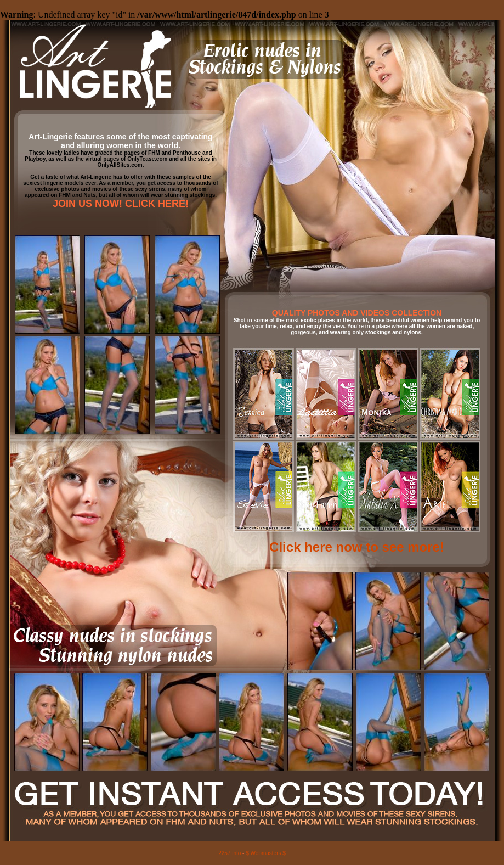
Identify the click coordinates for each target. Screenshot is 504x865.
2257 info (230, 853)
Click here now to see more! (357, 547)
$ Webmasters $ (266, 853)
